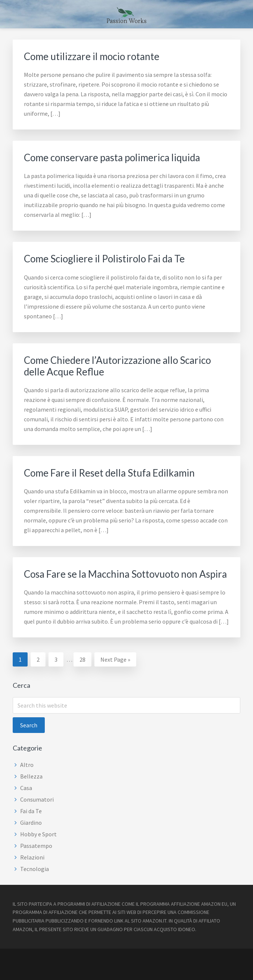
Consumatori (37, 799)
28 (85, 659)
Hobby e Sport (38, 834)
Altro (27, 765)
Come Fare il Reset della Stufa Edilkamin (109, 473)
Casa (26, 788)
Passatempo (36, 846)
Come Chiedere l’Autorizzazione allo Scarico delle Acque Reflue (117, 366)
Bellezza (31, 776)
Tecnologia (35, 869)
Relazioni (32, 857)
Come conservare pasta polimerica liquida (112, 157)
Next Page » (115, 660)
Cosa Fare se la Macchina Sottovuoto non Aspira (125, 574)
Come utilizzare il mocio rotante (92, 56)
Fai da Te (31, 811)
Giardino (31, 823)
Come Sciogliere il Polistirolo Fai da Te (104, 259)
